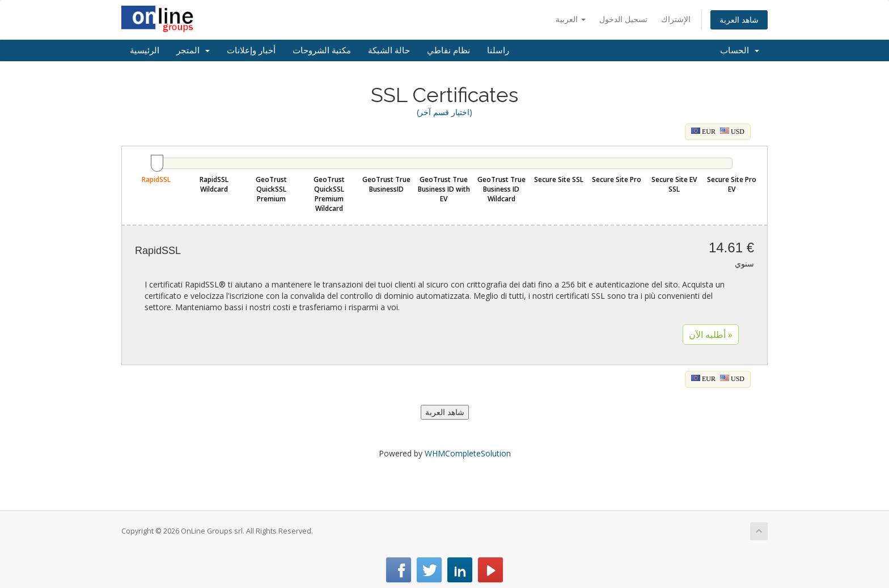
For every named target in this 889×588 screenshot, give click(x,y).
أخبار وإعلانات (251, 50)
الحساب (740, 50)
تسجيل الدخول (623, 19)
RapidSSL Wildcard (214, 184)
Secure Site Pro (617, 179)
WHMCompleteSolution (468, 453)
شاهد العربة (739, 20)
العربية (571, 19)
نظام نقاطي (448, 50)
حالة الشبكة (389, 50)
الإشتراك (676, 19)
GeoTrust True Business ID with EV (444, 189)
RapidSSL (156, 179)
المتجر (193, 50)
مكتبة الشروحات (322, 50)
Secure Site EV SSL (674, 184)
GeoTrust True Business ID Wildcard (501, 189)
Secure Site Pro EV (732, 184)
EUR (703, 132)
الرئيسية (145, 50)
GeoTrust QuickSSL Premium (271, 189)
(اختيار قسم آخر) (444, 112)
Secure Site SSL (559, 179)
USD (732, 132)
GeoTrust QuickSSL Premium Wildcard (329, 194)
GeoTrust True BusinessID (386, 184)
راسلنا (498, 50)
